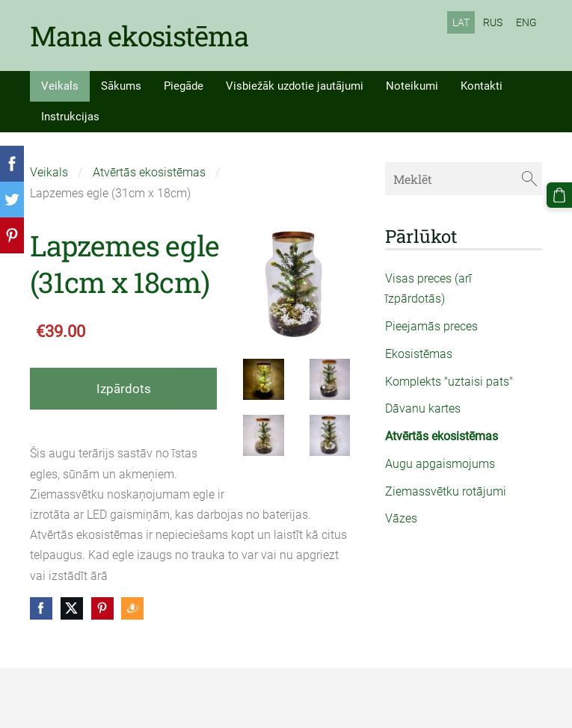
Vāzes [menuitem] (401, 518)
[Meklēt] (464, 178)
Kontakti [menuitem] (482, 86)
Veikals (49, 172)
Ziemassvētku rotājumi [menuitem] (446, 491)
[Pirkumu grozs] (559, 195)
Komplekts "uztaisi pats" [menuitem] (449, 382)
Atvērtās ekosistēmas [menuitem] (442, 436)
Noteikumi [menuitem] (412, 86)
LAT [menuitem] (461, 22)
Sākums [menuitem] (121, 86)
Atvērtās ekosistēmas (149, 172)
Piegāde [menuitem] (184, 86)
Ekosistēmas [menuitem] (419, 354)
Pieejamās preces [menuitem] (431, 326)
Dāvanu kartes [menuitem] (423, 408)
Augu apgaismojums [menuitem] (440, 464)
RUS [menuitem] (493, 22)
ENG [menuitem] (526, 22)
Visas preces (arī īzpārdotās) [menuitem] (428, 289)
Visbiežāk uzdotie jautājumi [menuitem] (295, 86)
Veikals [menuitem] (60, 86)
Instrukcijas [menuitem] (70, 117)
